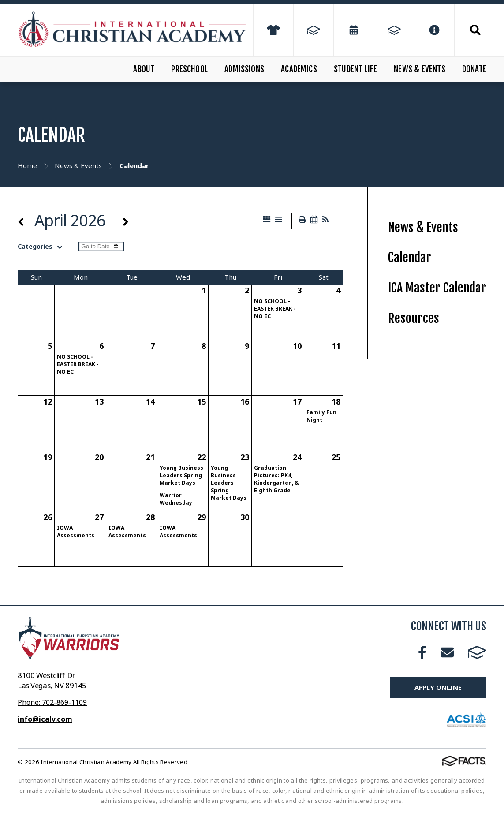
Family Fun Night (321, 416)
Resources (414, 318)
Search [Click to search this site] (475, 30)
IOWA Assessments (76, 532)
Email (447, 652)
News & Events (419, 69)
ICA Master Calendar (437, 288)
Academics (299, 69)
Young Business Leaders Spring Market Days (181, 475)
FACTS (477, 652)
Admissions (244, 69)
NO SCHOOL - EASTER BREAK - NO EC (275, 309)
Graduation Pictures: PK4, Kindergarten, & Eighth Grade (276, 479)
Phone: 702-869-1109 (52, 702)
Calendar (410, 257)
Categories (42, 247)
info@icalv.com (45, 719)
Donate (474, 69)
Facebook (422, 652)
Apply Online (438, 687)
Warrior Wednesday (176, 499)
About (144, 69)
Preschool (189, 69)
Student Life (355, 69)
